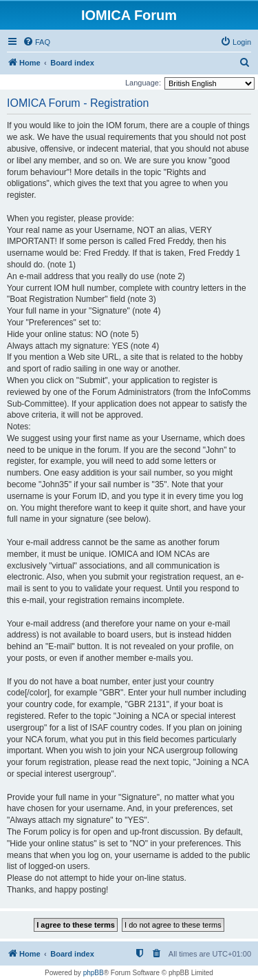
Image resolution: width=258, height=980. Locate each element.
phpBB (94, 973)
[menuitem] (36, 42)
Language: (143, 83)
